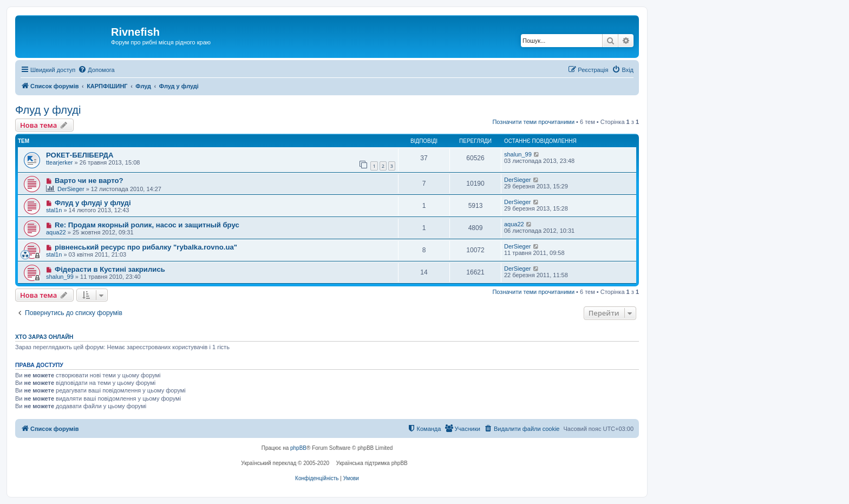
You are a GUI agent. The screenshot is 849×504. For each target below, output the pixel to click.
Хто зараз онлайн (44, 337)
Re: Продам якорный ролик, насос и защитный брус (147, 225)
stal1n (54, 210)
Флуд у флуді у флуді (93, 203)
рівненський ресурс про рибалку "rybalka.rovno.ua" (146, 247)
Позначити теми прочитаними (533, 122)
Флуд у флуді (48, 110)
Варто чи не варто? (89, 181)
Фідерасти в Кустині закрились (110, 269)
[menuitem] (96, 70)
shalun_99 (518, 154)
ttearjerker (60, 162)
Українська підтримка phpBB (372, 463)
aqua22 (56, 232)
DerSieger (71, 189)
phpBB (298, 448)
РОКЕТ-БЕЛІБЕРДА (80, 155)
